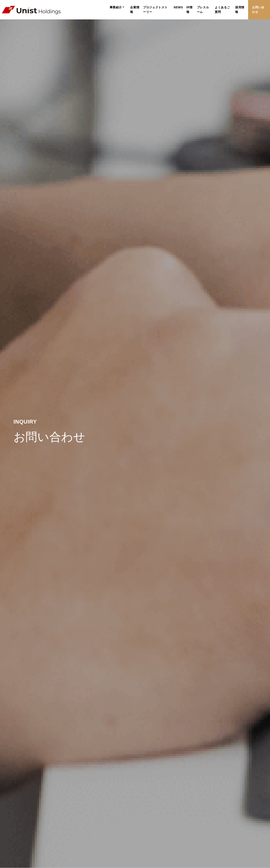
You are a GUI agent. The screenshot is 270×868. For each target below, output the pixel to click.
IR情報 (174, 7)
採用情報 (234, 7)
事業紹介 (90, 7)
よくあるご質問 (214, 7)
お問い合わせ (257, 7)
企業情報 (110, 7)
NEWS (161, 7)
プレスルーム (191, 7)
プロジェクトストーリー (136, 7)
